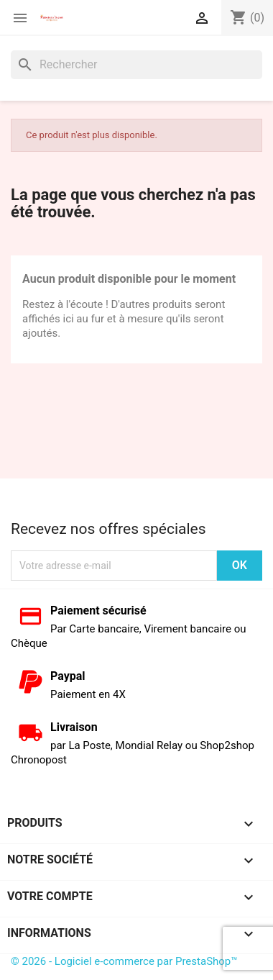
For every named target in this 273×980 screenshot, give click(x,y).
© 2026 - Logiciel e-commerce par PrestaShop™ (124, 961)
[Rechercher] (136, 65)
